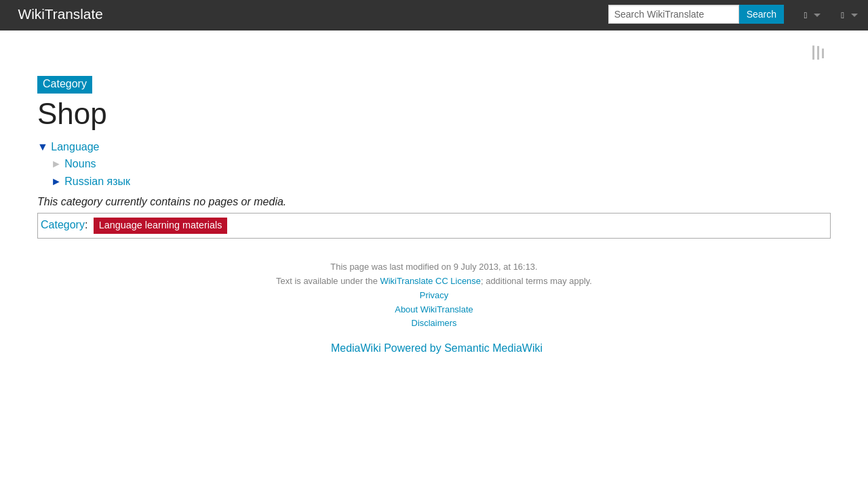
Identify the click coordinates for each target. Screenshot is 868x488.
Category (63, 224)
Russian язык (97, 181)
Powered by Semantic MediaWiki (463, 347)
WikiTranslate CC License (430, 280)
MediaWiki (356, 347)
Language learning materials (161, 224)
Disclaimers (434, 322)
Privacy (434, 294)
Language (75, 146)
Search (762, 14)
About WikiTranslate (434, 308)
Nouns (80, 163)
